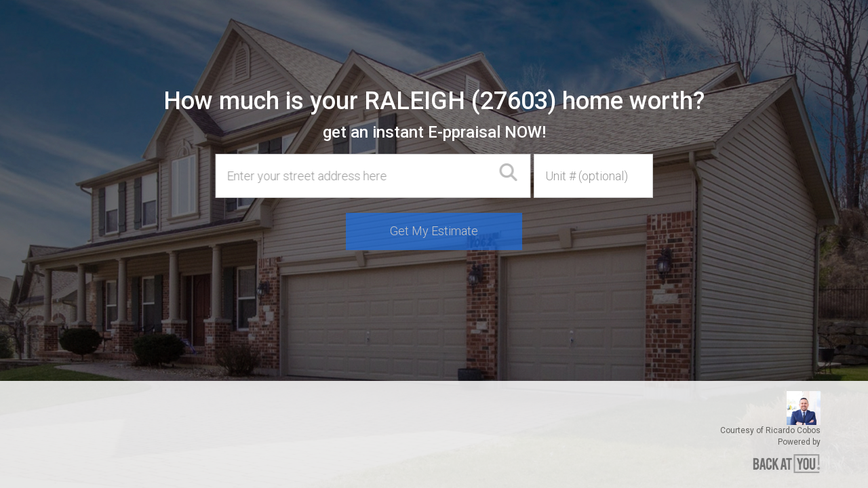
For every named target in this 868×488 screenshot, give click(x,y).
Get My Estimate (434, 231)
